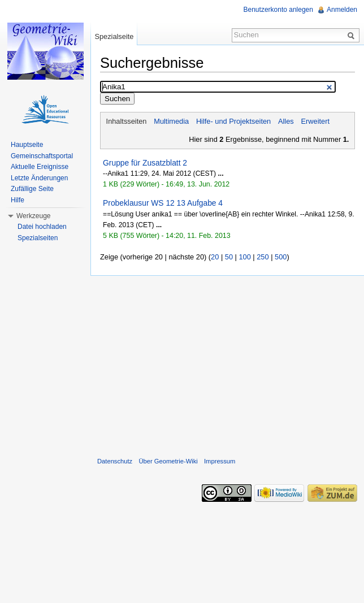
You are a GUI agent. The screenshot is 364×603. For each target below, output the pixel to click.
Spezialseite (114, 36)
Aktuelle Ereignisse (40, 167)
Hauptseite (27, 145)
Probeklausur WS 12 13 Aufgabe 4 (163, 203)
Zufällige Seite (32, 189)
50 (229, 257)
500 (281, 257)
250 (263, 257)
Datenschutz (115, 461)
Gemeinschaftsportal (42, 156)
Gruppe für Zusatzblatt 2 (145, 163)
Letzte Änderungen (39, 178)
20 (215, 257)
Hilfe (18, 200)
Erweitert (316, 121)
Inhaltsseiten (127, 121)
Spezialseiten (38, 238)
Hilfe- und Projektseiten (233, 121)
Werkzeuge (33, 216)
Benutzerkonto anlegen (278, 10)
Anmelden (342, 10)
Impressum (220, 461)
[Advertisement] (227, 364)
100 (244, 257)
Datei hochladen (42, 227)
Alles (286, 121)
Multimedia (171, 121)
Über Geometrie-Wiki (168, 461)
